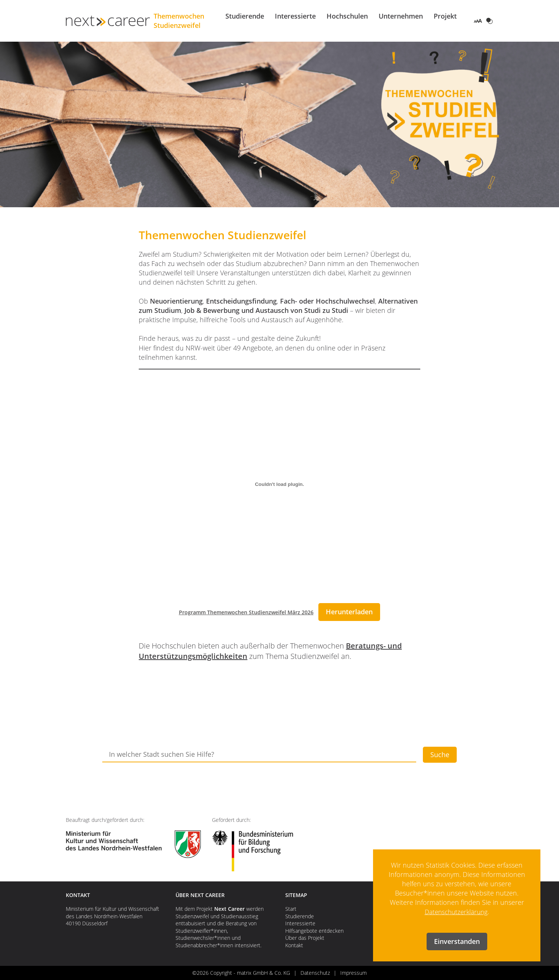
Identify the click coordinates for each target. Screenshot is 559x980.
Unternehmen (401, 16)
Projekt (445, 16)
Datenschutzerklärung (456, 912)
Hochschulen (347, 16)
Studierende (245, 16)
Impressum (354, 973)
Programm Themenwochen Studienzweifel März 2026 (246, 612)
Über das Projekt (305, 938)
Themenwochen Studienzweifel (188, 21)
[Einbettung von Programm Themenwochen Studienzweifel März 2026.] (279, 484)
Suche (440, 755)
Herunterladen (349, 612)
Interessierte (295, 16)
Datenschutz (315, 973)
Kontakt (294, 945)
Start (291, 909)
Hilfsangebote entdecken (314, 931)
